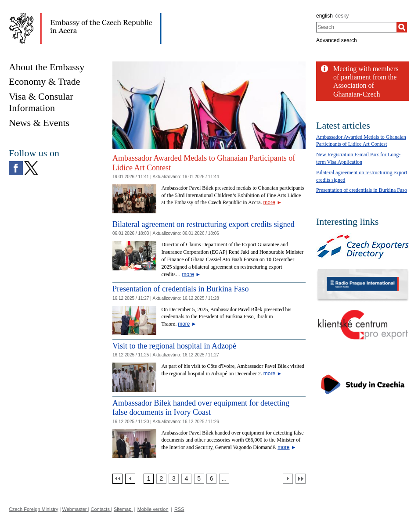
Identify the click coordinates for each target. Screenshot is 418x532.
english (324, 16)
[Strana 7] (224, 479)
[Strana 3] (174, 479)
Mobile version (153, 509)
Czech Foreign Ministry (33, 509)
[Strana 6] (211, 479)
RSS (179, 509)
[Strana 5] (199, 479)
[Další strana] (288, 479)
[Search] (402, 27)
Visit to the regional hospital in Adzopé (174, 346)
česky (342, 16)
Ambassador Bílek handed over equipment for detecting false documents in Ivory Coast (201, 408)
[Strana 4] (186, 479)
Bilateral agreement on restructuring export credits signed (204, 224)
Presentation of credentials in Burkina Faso (180, 289)
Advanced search (337, 40)
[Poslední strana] (301, 479)
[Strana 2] (161, 479)
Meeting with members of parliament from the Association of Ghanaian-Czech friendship (366, 86)
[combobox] (356, 27)
